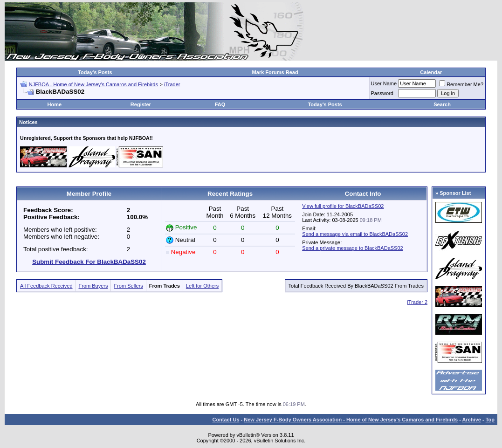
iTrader (172, 84)
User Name (384, 83)
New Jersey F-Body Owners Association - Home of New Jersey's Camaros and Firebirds (351, 420)
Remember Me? (461, 84)
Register (141, 104)
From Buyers (93, 286)
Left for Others (202, 286)
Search (442, 104)
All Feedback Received (46, 286)
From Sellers (128, 286)
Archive (472, 420)
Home (55, 104)
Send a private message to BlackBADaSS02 (352, 248)
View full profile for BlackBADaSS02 (343, 206)
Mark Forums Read (275, 72)
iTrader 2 (417, 302)
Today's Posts (95, 72)
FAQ (220, 104)
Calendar (431, 72)
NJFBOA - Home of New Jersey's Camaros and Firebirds (93, 84)
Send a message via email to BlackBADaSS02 (355, 234)
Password (382, 93)
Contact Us (226, 420)
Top (490, 420)
